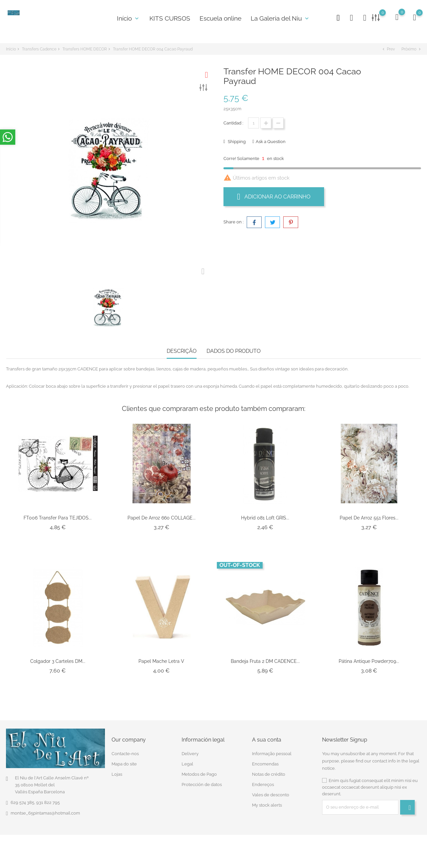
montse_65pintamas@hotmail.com (45, 813)
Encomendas (265, 764)
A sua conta (267, 740)
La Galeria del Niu (280, 18)
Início (128, 18)
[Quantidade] (254, 123)
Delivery (190, 754)
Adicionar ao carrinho (274, 197)
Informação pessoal (272, 754)
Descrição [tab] (182, 351)
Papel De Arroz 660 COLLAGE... (162, 518)
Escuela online (220, 18)
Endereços (263, 785)
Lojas (117, 774)
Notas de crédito (269, 774)
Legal (187, 764)
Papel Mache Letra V (161, 661)
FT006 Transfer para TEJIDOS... (58, 518)
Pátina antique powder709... (369, 661)
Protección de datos (202, 785)
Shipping (236, 142)
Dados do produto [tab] (234, 351)
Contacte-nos (125, 754)
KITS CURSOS (170, 18)
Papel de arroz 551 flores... (369, 518)
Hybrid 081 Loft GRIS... (265, 518)
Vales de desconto (271, 795)
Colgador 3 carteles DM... (58, 661)
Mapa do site (124, 764)
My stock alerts (267, 805)
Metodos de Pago (199, 774)
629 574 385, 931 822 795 (35, 802)
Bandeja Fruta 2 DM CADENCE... (265, 661)
